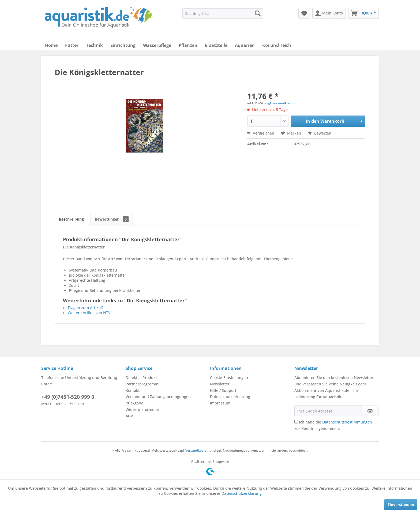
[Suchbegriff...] (223, 13)
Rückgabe (134, 403)
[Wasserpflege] (157, 45)
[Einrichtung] (123, 45)
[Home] (51, 45)
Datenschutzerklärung (230, 397)
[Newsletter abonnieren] (370, 411)
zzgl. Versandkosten (280, 103)
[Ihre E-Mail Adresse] (328, 411)
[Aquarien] (245, 45)
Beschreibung (71, 219)
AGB (129, 416)
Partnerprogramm (142, 384)
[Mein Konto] (329, 13)
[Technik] (94, 45)
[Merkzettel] (304, 13)
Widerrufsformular (142, 409)
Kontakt (133, 390)
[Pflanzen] (188, 45)
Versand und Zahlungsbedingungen (158, 397)
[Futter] (72, 45)
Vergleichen (261, 133)
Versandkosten (197, 450)
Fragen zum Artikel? (83, 308)
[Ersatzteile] (216, 45)
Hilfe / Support (223, 390)
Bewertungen (112, 219)
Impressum (220, 403)
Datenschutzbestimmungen (347, 422)
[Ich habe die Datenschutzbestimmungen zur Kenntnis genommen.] (296, 422)
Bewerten (320, 133)
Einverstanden (401, 505)
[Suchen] (258, 13)
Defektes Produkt (141, 378)
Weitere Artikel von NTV (87, 313)
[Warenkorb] (363, 13)
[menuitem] (223, 13)
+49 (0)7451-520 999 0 (68, 397)
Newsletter (220, 384)
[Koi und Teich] (277, 45)
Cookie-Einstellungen (229, 378)
